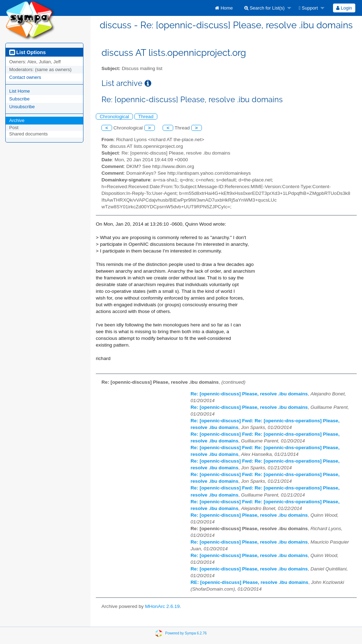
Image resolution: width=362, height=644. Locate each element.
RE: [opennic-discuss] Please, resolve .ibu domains (249, 582)
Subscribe (19, 99)
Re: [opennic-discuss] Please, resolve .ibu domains (249, 394)
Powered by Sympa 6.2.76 (186, 633)
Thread (146, 117)
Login (344, 8)
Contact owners (25, 77)
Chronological (114, 117)
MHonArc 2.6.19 (162, 606)
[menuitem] (224, 8)
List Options (27, 52)
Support (308, 8)
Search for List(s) (265, 8)
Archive (17, 120)
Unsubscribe (22, 107)
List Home (20, 91)
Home (224, 8)
